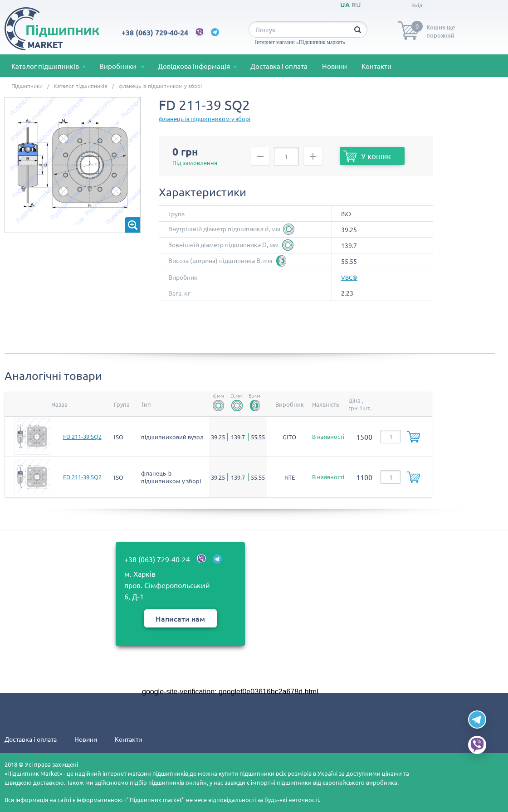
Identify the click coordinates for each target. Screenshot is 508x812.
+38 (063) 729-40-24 (155, 32)
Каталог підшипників (45, 66)
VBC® (349, 277)
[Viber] (477, 745)
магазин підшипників (158, 773)
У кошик (367, 157)
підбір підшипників (158, 782)
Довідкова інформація (194, 66)
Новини (335, 66)
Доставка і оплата (279, 66)
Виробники (118, 66)
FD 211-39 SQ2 (82, 436)
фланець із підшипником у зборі (205, 119)
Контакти (376, 66)
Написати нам (180, 618)
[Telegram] (477, 720)
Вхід (417, 5)
